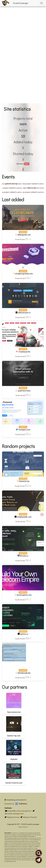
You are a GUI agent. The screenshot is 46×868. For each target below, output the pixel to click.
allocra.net (35, 188)
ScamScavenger (20, 3)
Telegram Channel (30, 817)
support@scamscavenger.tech (19, 811)
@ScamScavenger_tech (14, 813)
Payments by (16, 804)
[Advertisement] (23, 23)
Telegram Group (13, 817)
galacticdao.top (15, 184)
